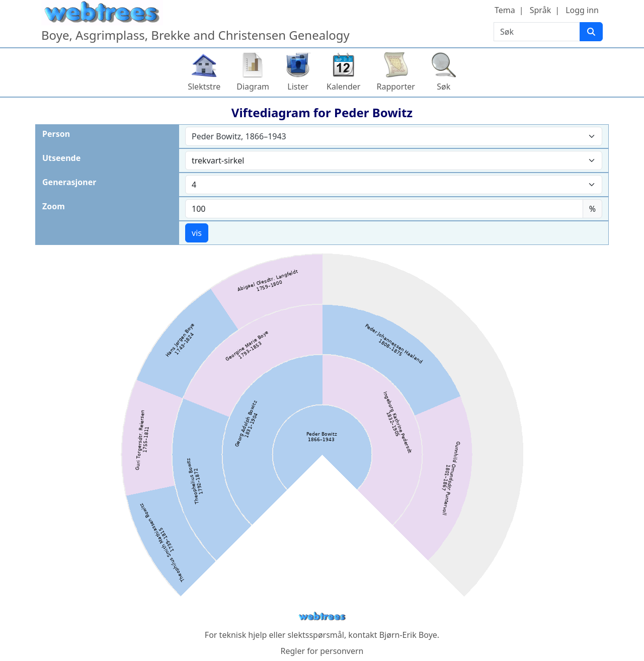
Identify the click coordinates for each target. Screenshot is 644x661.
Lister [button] (298, 87)
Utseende (61, 158)
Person (56, 134)
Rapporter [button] (395, 87)
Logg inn (582, 10)
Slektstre (204, 87)
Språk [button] (540, 10)
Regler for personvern (322, 651)
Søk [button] (444, 87)
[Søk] (591, 32)
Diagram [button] (253, 87)
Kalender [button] (343, 87)
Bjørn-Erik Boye (408, 635)
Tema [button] (505, 10)
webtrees (322, 616)
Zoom (54, 206)
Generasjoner (69, 182)
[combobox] (394, 136)
